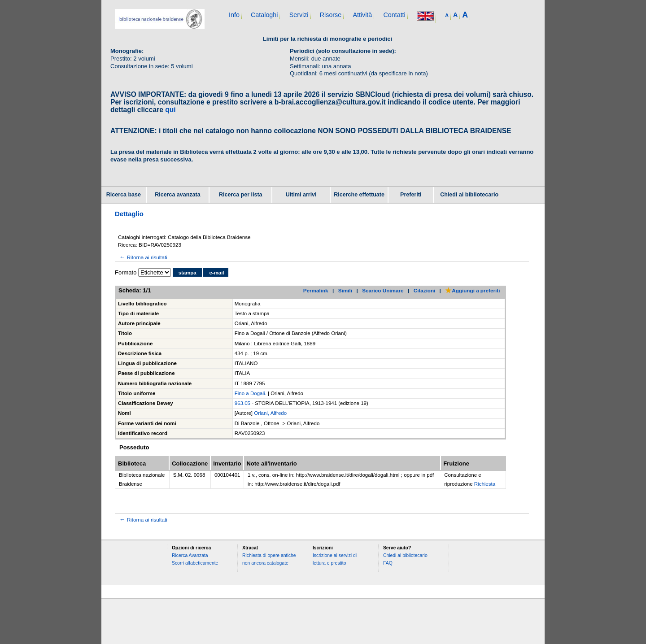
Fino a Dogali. (251, 393)
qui (170, 110)
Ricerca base (124, 195)
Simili (345, 290)
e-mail (216, 273)
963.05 (242, 403)
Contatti (394, 15)
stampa (188, 273)
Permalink (316, 290)
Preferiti (411, 195)
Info (234, 15)
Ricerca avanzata (177, 195)
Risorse (331, 15)
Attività (362, 15)
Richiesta (485, 484)
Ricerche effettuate (359, 195)
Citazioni (425, 290)
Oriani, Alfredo (270, 413)
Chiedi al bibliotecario (469, 195)
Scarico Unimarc (383, 290)
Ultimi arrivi (301, 195)
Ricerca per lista (241, 195)
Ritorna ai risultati (143, 257)
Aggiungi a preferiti (472, 290)
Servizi (299, 15)
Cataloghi (264, 15)
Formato (126, 272)
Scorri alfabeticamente (195, 563)
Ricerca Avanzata (190, 555)
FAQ (388, 563)
